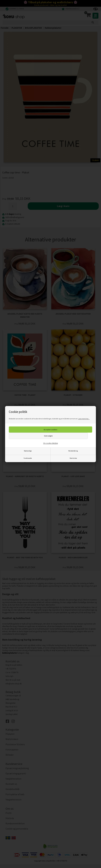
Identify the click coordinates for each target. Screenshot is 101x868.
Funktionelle (28, 458)
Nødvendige (28, 451)
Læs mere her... (84, 419)
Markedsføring (73, 451)
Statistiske (73, 458)
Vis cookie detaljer (51, 443)
